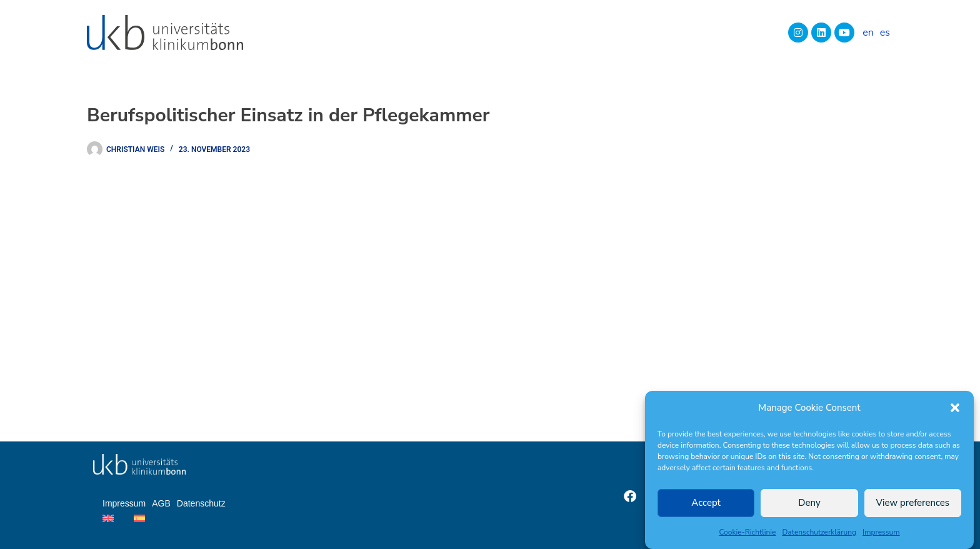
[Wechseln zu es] (885, 33)
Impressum (881, 532)
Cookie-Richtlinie (747, 532)
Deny (809, 503)
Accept (706, 503)
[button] (955, 408)
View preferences (913, 503)
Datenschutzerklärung (820, 532)
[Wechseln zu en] (868, 33)
